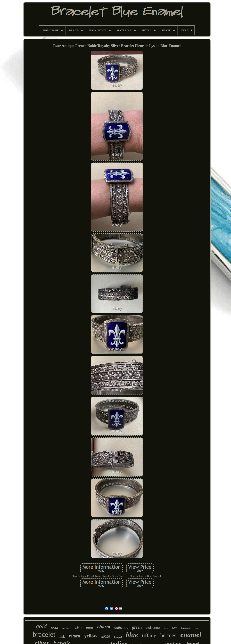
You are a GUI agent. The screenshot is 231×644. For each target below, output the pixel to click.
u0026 (106, 637)
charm (104, 627)
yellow (91, 636)
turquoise (186, 628)
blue (132, 635)
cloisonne (153, 628)
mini (89, 627)
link (62, 637)
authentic (121, 627)
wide (166, 628)
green (137, 627)
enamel (191, 635)
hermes (168, 635)
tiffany (149, 635)
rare (175, 628)
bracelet (44, 634)
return (75, 636)
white (78, 628)
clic (197, 628)
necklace (66, 628)
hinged (118, 637)
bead (54, 628)
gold (41, 626)
